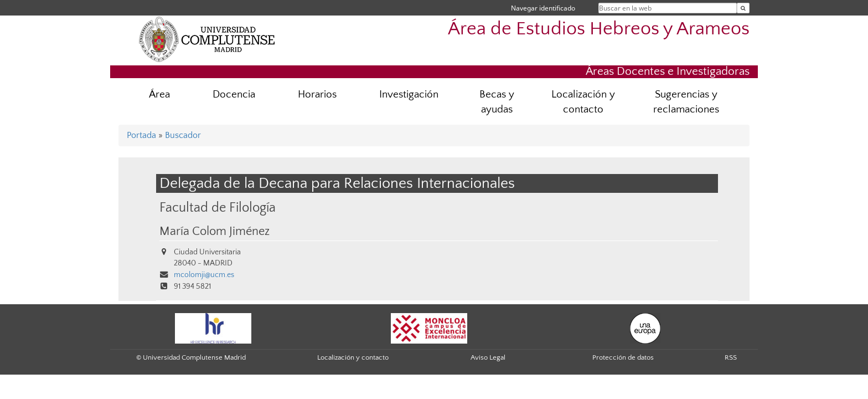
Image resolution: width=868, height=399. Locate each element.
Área (159, 94)
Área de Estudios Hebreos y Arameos (599, 29)
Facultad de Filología (218, 208)
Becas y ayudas (497, 102)
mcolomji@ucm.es (204, 275)
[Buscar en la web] (743, 8)
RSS (731, 357)
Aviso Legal (488, 357)
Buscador (183, 135)
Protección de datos (623, 357)
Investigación (409, 94)
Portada (141, 135)
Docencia (234, 94)
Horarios (317, 94)
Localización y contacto (583, 102)
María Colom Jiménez (215, 232)
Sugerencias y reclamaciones (686, 102)
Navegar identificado (543, 8)
